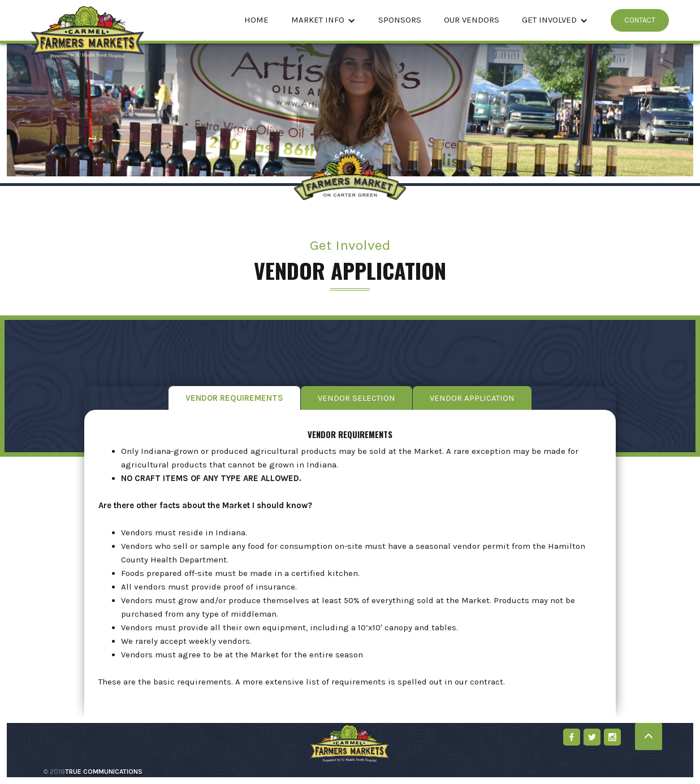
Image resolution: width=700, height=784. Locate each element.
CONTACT (640, 20)
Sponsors (400, 20)
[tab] (235, 398)
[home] (88, 20)
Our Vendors (472, 20)
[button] (323, 20)
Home (256, 20)
